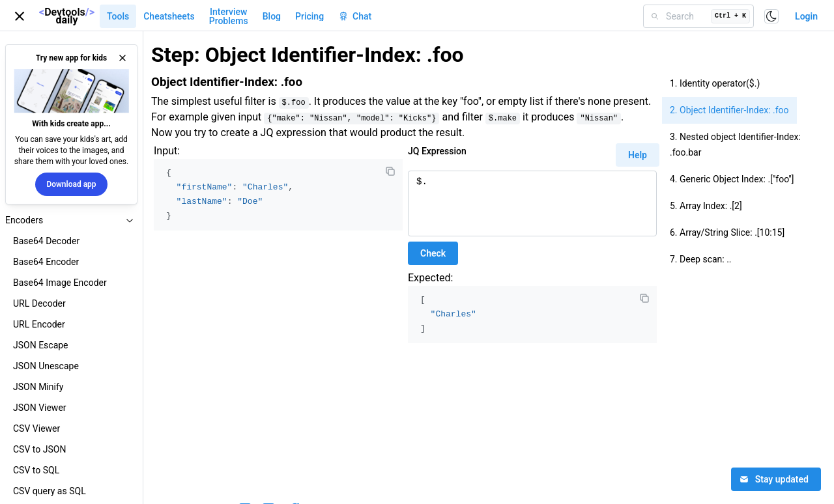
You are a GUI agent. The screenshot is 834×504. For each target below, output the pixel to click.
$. (532, 203)
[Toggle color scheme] (771, 16)
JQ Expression (437, 151)
